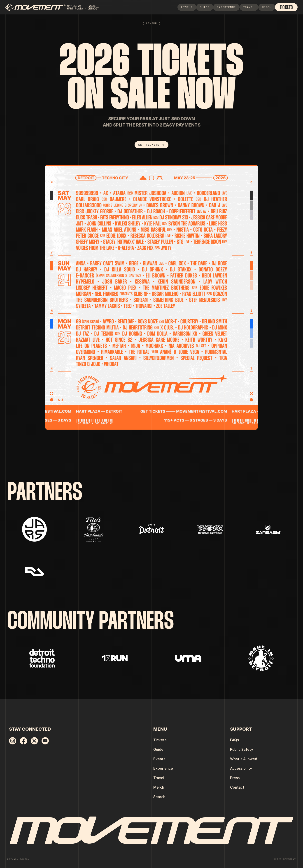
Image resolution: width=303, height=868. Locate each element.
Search (159, 797)
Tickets (160, 740)
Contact (237, 787)
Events (159, 759)
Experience (163, 768)
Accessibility (241, 768)
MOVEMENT (289, 859)
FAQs (234, 740)
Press (235, 778)
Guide (158, 749)
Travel (159, 778)
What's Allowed (244, 759)
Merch (159, 787)
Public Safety (242, 749)
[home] (54, 7)
